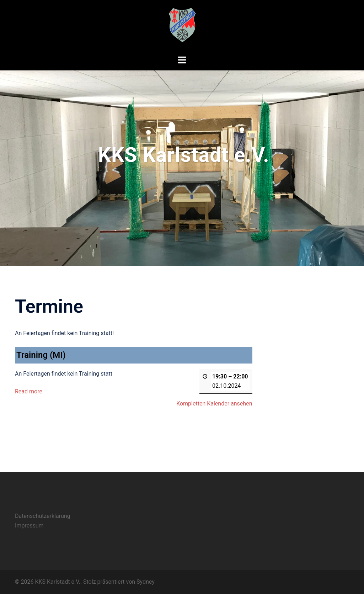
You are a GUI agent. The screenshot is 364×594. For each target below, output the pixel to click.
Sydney (146, 582)
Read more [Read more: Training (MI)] (29, 391)
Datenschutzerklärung (43, 516)
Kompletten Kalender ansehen (214, 403)
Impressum (29, 526)
